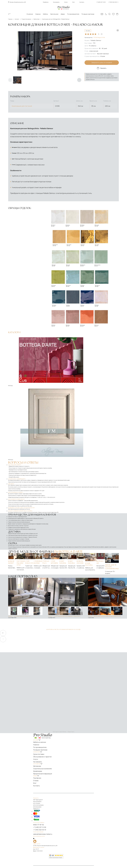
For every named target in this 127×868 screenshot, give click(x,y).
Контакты (82, 2)
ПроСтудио (12, 866)
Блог (74, 2)
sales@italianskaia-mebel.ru (38, 490)
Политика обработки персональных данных (78, 851)
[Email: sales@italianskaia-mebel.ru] (102, 14)
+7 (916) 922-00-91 (42, 811)
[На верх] (42, 858)
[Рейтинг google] (61, 838)
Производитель (95, 37)
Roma (12, 455)
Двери (63, 14)
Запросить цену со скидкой (102, 63)
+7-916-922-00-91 (51, 492)
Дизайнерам (41, 758)
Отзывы (40, 765)
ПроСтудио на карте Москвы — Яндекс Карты (63, 727)
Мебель (45, 14)
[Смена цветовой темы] (106, 14)
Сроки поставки (42, 746)
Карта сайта (41, 853)
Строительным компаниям (44, 756)
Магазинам (41, 755)
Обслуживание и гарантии (44, 747)
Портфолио (46, 2)
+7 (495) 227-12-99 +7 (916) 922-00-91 (108, 2)
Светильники (54, 14)
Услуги (66, 2)
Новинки (38, 14)
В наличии (30, 14)
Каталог (12, 14)
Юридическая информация (45, 760)
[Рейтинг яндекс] (45, 836)
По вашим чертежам (88, 14)
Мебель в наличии (42, 737)
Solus (11, 380)
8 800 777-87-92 (42, 807)
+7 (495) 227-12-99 (42, 809)
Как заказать (56, 2)
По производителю (73, 14)
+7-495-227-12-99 (41, 492)
